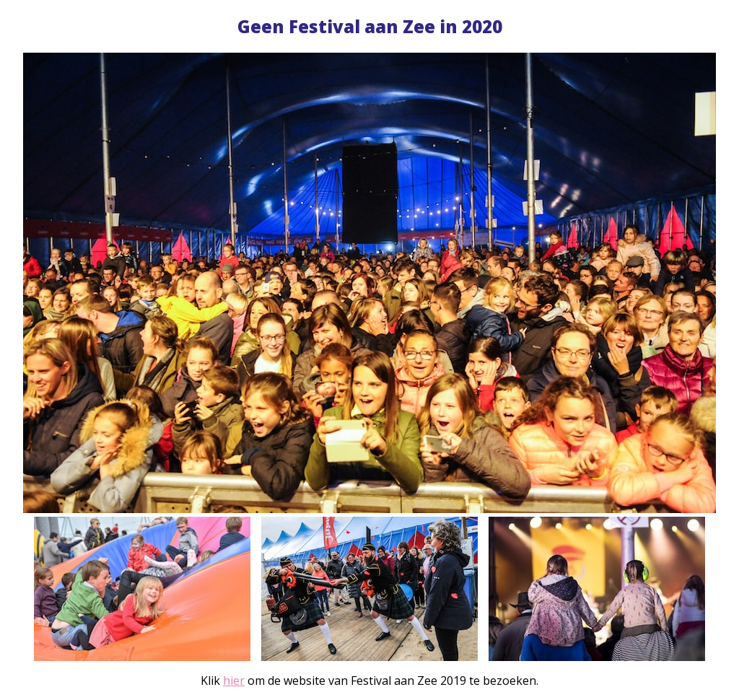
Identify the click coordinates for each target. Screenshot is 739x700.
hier (234, 681)
